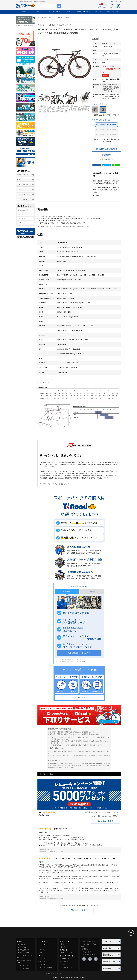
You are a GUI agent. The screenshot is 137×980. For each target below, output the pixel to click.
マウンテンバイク (24, 953)
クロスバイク (22, 947)
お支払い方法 (24, 210)
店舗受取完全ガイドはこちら (79, 653)
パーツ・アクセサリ (54, 12)
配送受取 (92, 592)
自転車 (24, 12)
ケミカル (64, 947)
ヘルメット (43, 959)
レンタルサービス (67, 967)
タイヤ (42, 947)
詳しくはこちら (79, 697)
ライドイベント (66, 961)
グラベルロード (23, 965)
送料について (24, 214)
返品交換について (25, 218)
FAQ (22, 223)
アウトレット (98, 12)
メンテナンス (68, 12)
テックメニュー (66, 964)
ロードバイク (22, 944)
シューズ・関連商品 (46, 967)
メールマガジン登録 (89, 955)
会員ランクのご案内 (89, 941)
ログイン (109, 816)
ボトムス (42, 964)
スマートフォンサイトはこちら (53, 974)
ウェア (39, 12)
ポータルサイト (87, 952)
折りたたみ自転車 (24, 950)
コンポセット (44, 950)
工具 (62, 944)
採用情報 (85, 949)
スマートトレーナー (67, 953)
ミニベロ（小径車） (24, 968)
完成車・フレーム (23, 175)
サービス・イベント (114, 12)
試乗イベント (65, 959)
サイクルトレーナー (84, 12)
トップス (42, 961)
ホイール (42, 944)
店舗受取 (67, 591)
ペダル (42, 953)
